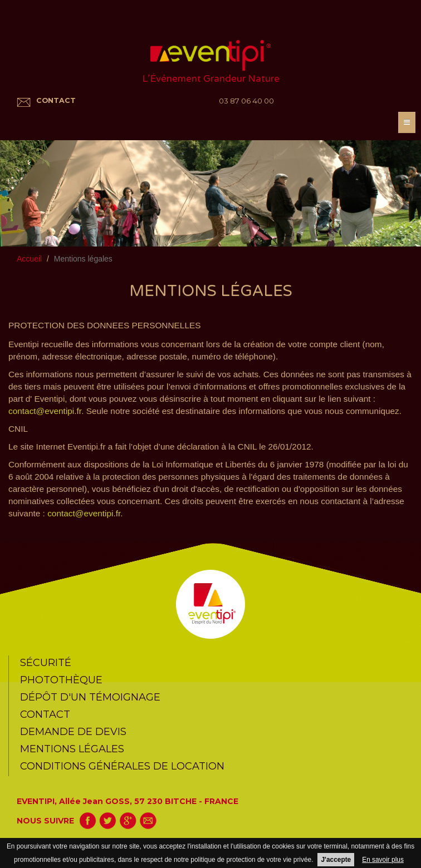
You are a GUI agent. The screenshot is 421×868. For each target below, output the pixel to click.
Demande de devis (73, 731)
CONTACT (56, 100)
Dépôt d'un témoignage (90, 697)
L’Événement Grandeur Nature (211, 79)
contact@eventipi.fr (45, 411)
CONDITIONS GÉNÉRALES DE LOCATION (122, 766)
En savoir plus (383, 860)
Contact (45, 714)
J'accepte (336, 860)
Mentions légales (72, 749)
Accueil (29, 259)
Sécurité (46, 662)
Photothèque (61, 680)
